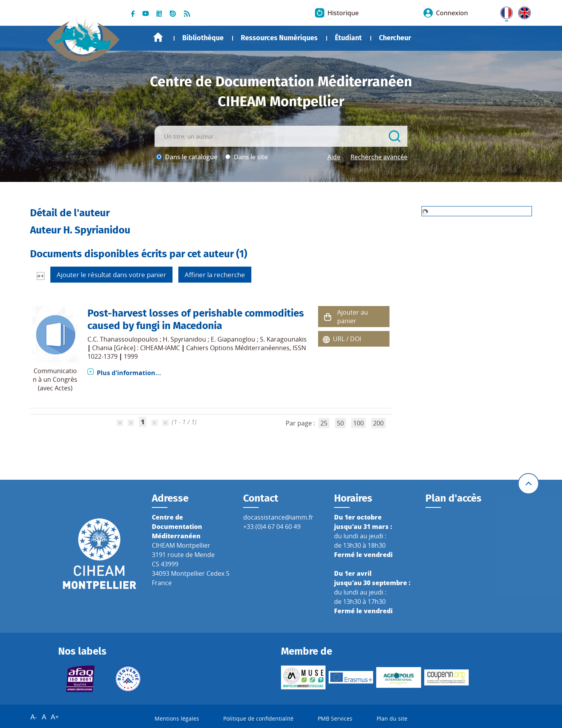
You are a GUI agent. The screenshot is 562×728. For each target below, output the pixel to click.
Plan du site (392, 718)
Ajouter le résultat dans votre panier (111, 275)
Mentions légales (177, 718)
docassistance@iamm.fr (278, 517)
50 (340, 423)
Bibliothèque (203, 38)
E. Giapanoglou (233, 339)
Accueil (158, 37)
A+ (55, 717)
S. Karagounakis (283, 339)
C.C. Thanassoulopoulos (123, 339)
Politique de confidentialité (258, 718)
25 (324, 423)
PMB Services (335, 718)
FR (504, 11)
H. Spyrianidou (184, 339)
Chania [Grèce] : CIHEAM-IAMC (136, 348)
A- (34, 717)
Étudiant (348, 38)
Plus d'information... (129, 373)
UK (523, 11)
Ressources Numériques (279, 38)
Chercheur (395, 38)
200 (378, 423)
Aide (334, 157)
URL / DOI (347, 339)
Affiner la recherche (215, 275)
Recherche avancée (379, 157)
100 (358, 423)
